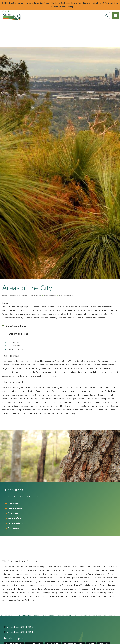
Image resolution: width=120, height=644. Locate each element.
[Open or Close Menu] (115, 16)
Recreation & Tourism (18, 296)
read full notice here (63, 7)
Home (4, 296)
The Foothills (13, 342)
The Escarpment (15, 346)
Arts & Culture (35, 296)
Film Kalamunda (50, 296)
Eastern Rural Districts (18, 349)
